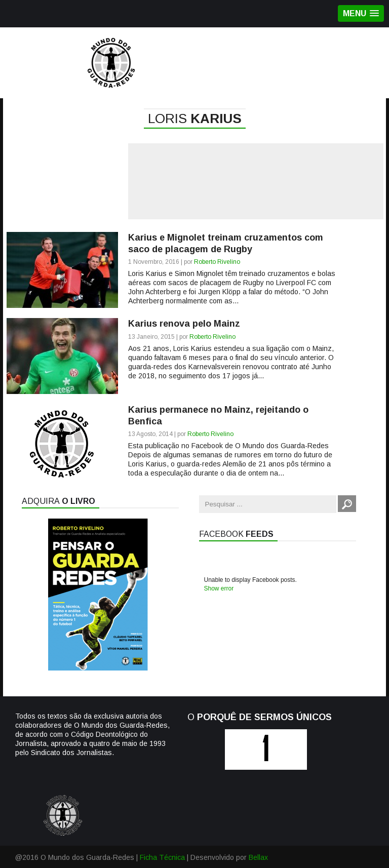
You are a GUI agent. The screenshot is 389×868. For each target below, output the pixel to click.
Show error (219, 588)
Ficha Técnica (162, 857)
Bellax (258, 857)
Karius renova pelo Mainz (184, 324)
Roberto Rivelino (217, 262)
